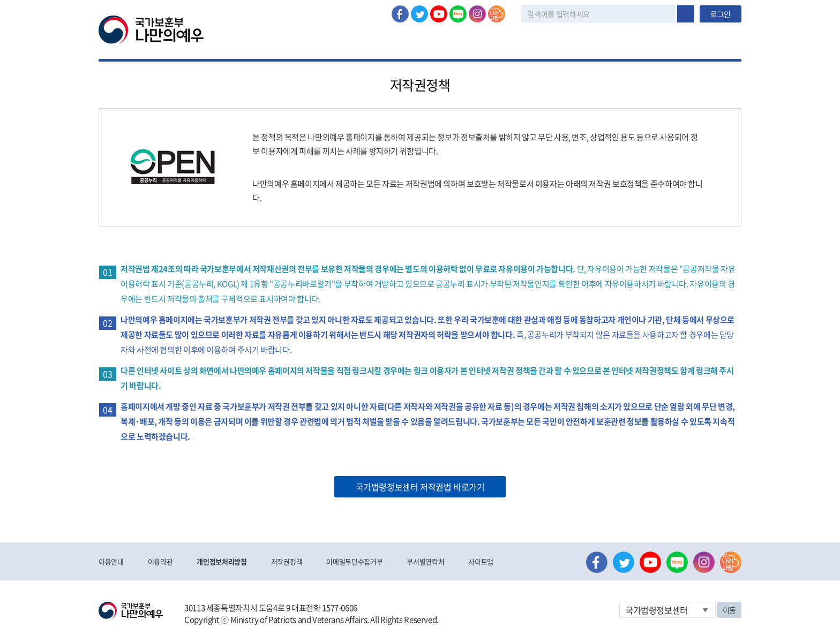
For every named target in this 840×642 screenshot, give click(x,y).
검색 (686, 14)
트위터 (419, 14)
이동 (729, 610)
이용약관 (160, 561)
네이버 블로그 (458, 14)
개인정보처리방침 (222, 561)
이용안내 (111, 561)
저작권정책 (287, 561)
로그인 (721, 14)
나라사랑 (497, 14)
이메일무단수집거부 (354, 561)
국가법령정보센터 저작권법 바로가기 (420, 487)
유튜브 (439, 14)
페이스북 (400, 14)
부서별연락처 (425, 561)
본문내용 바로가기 (0, 0)
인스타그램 (477, 14)
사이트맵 (481, 561)
